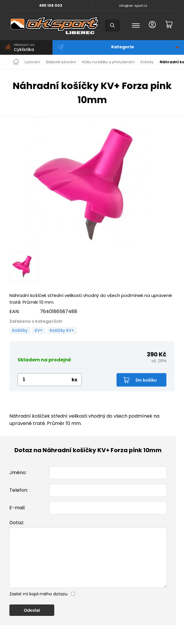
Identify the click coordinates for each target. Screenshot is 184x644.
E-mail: (17, 508)
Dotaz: (17, 523)
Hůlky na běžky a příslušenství (108, 62)
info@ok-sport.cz (133, 6)
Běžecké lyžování (61, 62)
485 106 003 (51, 5)
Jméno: (18, 473)
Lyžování (32, 62)
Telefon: (19, 490)
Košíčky (147, 62)
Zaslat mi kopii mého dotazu (38, 606)
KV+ (39, 330)
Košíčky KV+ (62, 330)
